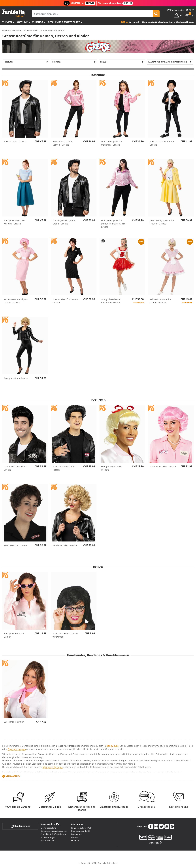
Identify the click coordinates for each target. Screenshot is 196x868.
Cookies (75, 838)
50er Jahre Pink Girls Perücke (111, 468)
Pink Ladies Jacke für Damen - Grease (63, 143)
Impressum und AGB (81, 831)
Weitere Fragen (47, 841)
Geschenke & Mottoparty (64, 22)
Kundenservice (20, 826)
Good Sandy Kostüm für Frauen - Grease (162, 222)
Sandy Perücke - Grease (65, 546)
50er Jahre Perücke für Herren (64, 468)
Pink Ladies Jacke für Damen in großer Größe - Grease (114, 224)
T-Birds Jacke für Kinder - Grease (163, 143)
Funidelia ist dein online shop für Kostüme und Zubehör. (13, 14)
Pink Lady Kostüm (17, 749)
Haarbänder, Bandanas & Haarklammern (168, 62)
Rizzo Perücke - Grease (15, 546)
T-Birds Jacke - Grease (15, 142)
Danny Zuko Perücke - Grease (15, 468)
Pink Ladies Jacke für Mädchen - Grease (112, 143)
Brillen (104, 62)
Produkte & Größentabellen (53, 834)
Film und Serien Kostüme (35, 30)
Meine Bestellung (48, 828)
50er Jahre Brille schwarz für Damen (65, 635)
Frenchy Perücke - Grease (163, 467)
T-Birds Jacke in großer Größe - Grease (64, 222)
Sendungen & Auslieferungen (54, 831)
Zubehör (38, 22)
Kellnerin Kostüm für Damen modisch (160, 301)
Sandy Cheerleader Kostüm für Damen (111, 301)
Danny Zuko (112, 746)
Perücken (57, 62)
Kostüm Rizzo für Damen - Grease (66, 301)
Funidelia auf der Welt (81, 828)
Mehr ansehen (13, 776)
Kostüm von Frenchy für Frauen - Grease (16, 301)
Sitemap (75, 841)
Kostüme (22, 22)
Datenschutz (77, 834)
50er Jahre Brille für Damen (14, 635)
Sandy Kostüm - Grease (16, 379)
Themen (7, 22)
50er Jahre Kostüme (53, 767)
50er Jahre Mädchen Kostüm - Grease (14, 222)
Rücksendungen (48, 838)
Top (123, 22)
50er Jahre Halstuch (14, 722)
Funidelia (6, 30)
